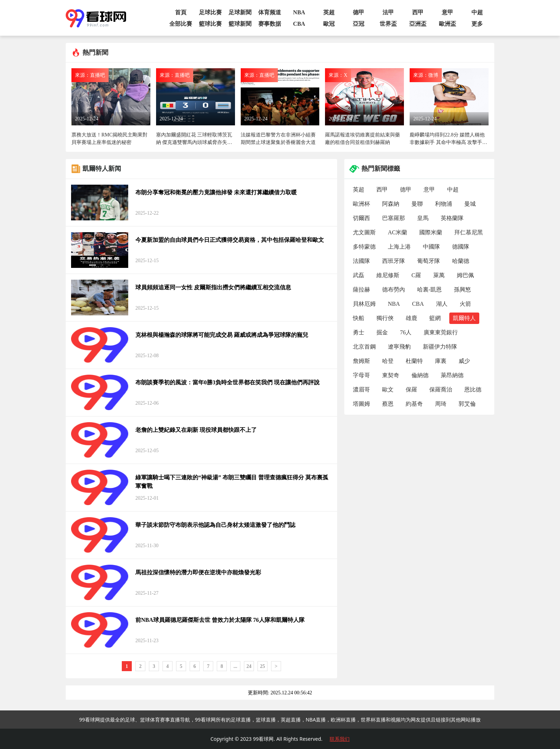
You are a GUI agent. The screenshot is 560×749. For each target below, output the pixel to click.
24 (249, 666)
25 (262, 666)
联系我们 (340, 739)
